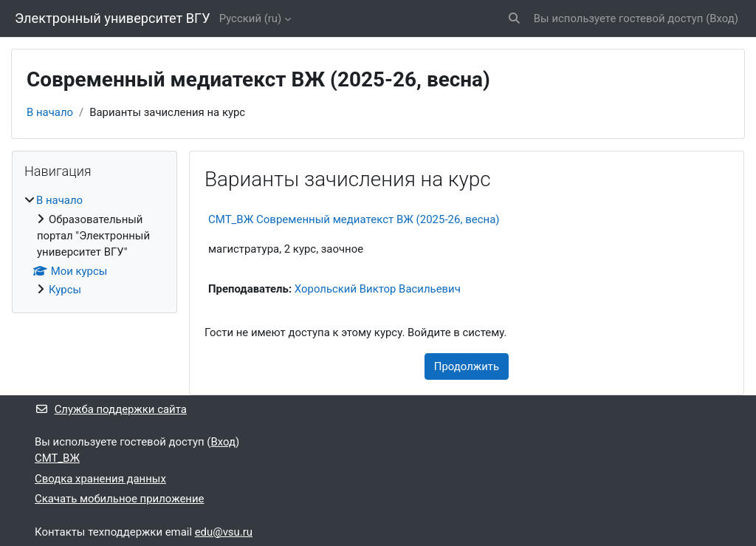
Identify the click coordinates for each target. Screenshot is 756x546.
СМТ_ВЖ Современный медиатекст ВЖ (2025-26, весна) (354, 219)
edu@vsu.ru (224, 532)
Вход (722, 18)
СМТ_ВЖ (57, 458)
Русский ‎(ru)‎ (251, 18)
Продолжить (467, 366)
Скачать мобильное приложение (119, 499)
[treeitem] (94, 245)
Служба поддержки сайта (111, 409)
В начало (50, 112)
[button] (514, 18)
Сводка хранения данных (100, 479)
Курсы (65, 290)
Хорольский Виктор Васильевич (378, 289)
